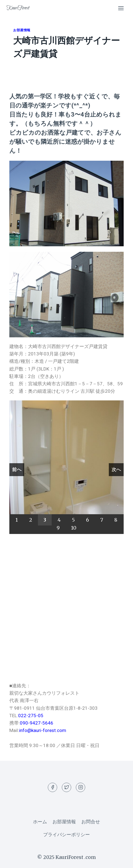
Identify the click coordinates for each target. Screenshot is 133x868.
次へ (116, 470)
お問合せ (91, 822)
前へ (17, 470)
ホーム (40, 822)
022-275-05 (31, 716)
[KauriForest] (18, 8)
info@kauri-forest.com (43, 730)
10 (74, 528)
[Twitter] (66, 787)
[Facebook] (52, 787)
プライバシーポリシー (66, 835)
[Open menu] (121, 8)
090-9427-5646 (37, 723)
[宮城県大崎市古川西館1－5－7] (66, 608)
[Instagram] (81, 787)
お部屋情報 (22, 30)
